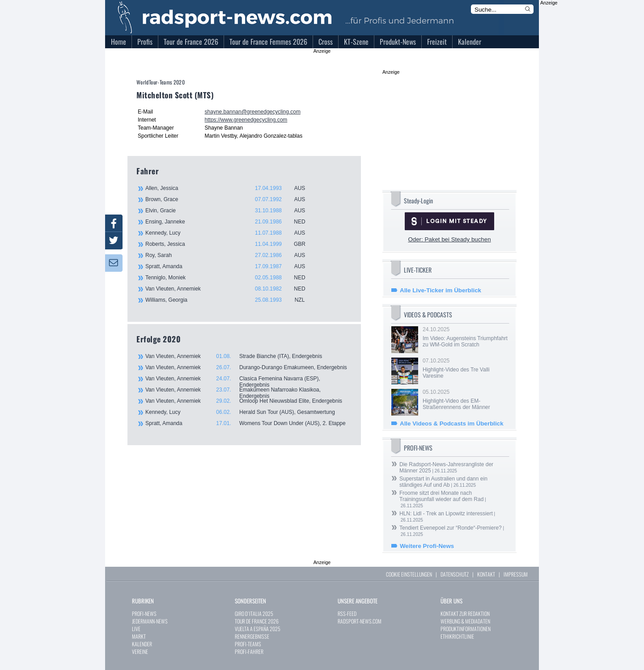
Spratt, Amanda (230, 266)
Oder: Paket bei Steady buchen (449, 239)
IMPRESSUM (516, 574)
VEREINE (140, 651)
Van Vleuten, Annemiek (230, 289)
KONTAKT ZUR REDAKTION (465, 613)
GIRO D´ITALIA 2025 (254, 613)
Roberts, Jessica (230, 244)
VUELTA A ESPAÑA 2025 (258, 629)
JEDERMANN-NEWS (150, 621)
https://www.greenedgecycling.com (246, 120)
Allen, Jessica (230, 188)
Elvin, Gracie (230, 211)
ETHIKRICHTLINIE (457, 636)
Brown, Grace (230, 199)
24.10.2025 (465, 337)
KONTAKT (486, 574)
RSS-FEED (347, 613)
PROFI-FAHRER (249, 651)
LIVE (136, 629)
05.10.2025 (465, 400)
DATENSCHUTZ (455, 574)
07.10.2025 (465, 368)
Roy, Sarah (230, 255)
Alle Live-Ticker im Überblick (441, 290)
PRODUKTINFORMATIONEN (466, 629)
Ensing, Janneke (230, 222)
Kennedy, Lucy (230, 233)
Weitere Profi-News (427, 546)
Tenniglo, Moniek (230, 278)
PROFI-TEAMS (248, 644)
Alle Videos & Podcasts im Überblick (452, 423)
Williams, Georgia (230, 300)
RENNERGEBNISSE (252, 636)
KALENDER (142, 644)
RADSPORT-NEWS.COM (360, 621)
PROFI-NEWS (144, 613)
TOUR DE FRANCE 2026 (257, 621)
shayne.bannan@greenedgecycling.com (253, 112)
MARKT (139, 636)
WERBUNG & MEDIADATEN (465, 621)
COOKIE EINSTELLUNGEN (409, 574)
